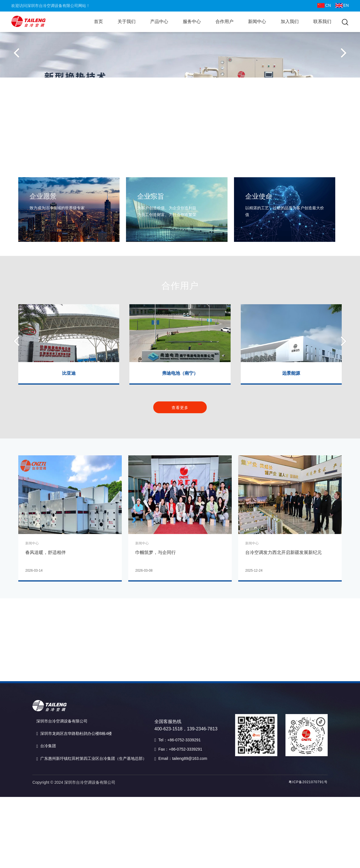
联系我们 (322, 21)
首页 (98, 21)
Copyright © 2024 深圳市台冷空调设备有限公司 (74, 782)
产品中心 (159, 21)
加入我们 (290, 21)
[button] (16, 92)
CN (324, 5)
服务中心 (192, 21)
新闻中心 (257, 21)
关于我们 (127, 21)
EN (342, 5)
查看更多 (180, 421)
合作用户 (224, 21)
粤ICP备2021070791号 (308, 782)
